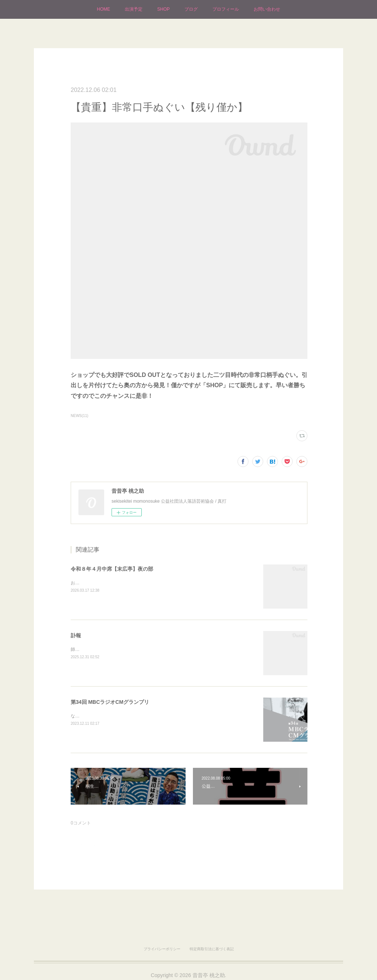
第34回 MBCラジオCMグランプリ (110, 702)
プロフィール (226, 9)
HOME (103, 9)
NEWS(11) (80, 416)
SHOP (163, 9)
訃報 (76, 635)
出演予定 (134, 9)
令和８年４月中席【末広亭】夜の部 (112, 569)
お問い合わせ (267, 9)
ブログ (191, 9)
